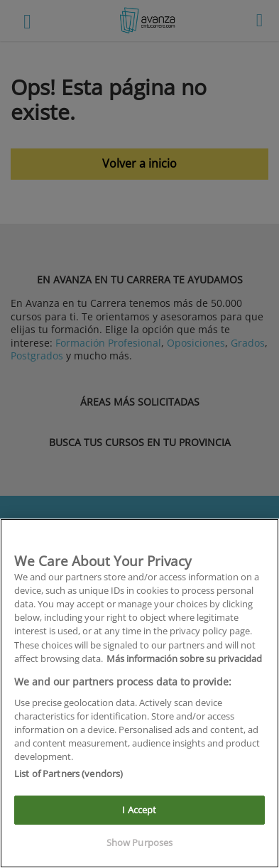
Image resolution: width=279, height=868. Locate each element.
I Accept (139, 810)
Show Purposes (140, 842)
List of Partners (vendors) (69, 774)
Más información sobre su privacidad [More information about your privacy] (184, 658)
